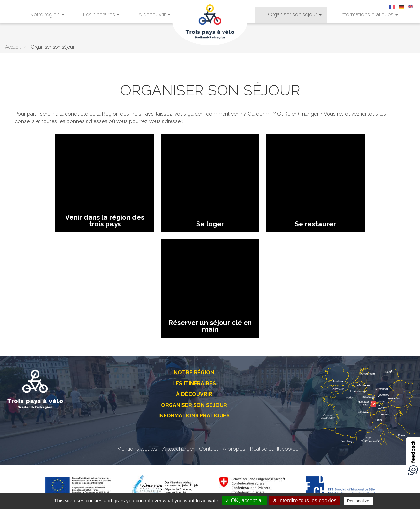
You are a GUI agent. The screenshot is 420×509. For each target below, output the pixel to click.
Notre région (47, 15)
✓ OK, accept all (244, 501)
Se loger (210, 224)
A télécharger (178, 449)
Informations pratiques (369, 15)
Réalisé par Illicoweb (277, 449)
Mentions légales (137, 449)
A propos (234, 449)
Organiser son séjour (295, 15)
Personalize (358, 501)
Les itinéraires (101, 15)
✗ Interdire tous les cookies (304, 501)
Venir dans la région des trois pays (105, 220)
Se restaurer (315, 224)
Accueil (13, 47)
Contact (209, 449)
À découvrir (154, 15)
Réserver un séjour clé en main (210, 326)
